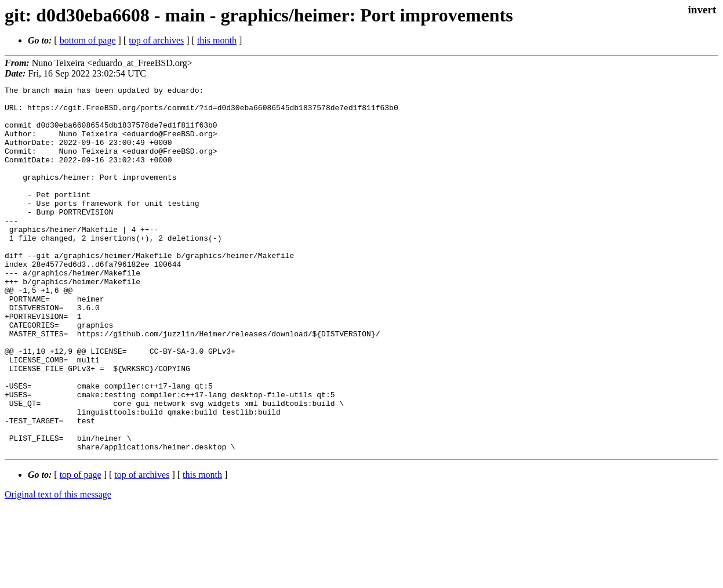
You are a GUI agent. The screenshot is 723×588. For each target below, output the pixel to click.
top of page (81, 548)
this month (217, 40)
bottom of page (88, 40)
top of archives (156, 40)
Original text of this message (58, 567)
